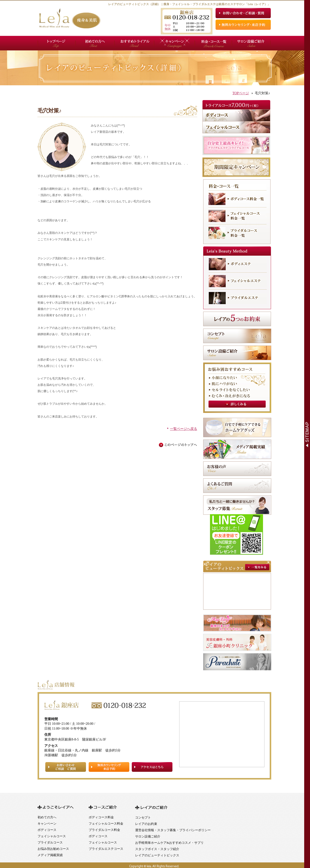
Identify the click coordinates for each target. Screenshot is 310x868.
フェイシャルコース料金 (106, 824)
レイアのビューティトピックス (157, 855)
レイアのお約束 (146, 824)
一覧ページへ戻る (184, 429)
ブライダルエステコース (106, 849)
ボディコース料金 (101, 817)
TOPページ (241, 93)
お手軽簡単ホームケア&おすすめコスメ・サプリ (169, 843)
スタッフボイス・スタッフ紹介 (157, 849)
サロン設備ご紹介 (148, 836)
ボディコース (47, 830)
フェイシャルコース (52, 836)
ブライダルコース (50, 842)
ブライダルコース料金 (104, 830)
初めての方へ (47, 817)
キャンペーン (47, 824)
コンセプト (143, 817)
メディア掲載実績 (50, 855)
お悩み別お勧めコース (53, 849)
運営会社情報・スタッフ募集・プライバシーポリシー (173, 830)
